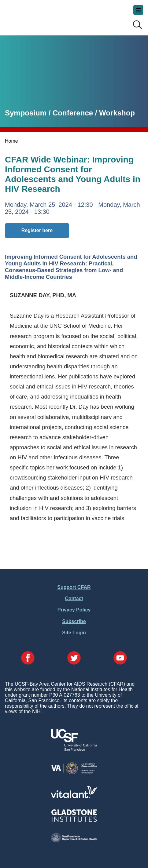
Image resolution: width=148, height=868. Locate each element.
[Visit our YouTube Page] (120, 658)
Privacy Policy (74, 610)
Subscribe (74, 621)
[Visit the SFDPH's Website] (74, 841)
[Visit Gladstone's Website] (74, 821)
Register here (37, 230)
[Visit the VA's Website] (74, 773)
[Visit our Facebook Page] (28, 658)
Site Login (74, 633)
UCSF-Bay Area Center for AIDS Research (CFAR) (35, 15)
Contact (74, 598)
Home (11, 141)
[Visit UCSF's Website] (74, 749)
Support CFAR (74, 587)
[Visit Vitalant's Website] (74, 796)
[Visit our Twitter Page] (74, 658)
